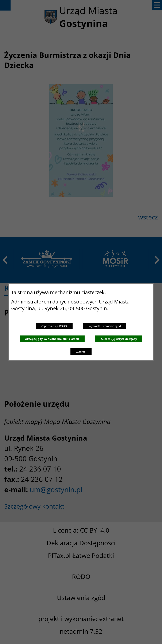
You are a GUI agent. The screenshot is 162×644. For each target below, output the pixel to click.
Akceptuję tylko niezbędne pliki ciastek (52, 339)
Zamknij (81, 351)
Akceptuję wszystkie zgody (119, 339)
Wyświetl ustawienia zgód (105, 326)
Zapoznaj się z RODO (54, 326)
